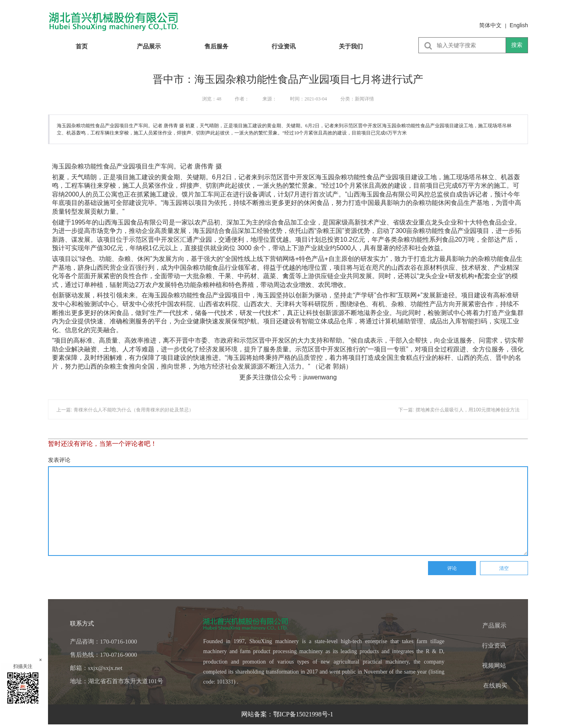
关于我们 (351, 46)
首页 (82, 46)
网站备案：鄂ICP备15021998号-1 (288, 714)
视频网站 (494, 666)
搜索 (517, 45)
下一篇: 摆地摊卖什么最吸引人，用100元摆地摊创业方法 (459, 410)
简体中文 (490, 25)
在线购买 (495, 686)
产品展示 (149, 46)
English (519, 25)
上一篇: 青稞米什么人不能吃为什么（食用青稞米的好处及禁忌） (125, 410)
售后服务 (216, 46)
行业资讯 (284, 46)
